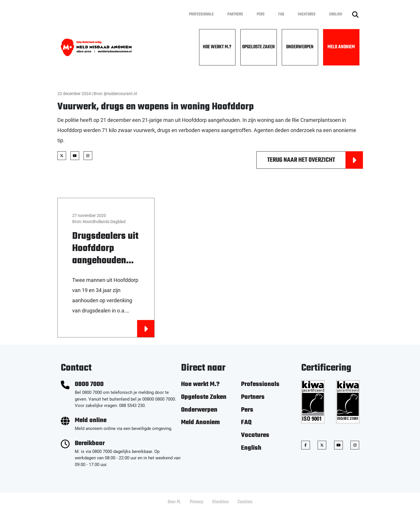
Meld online (91, 421)
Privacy (197, 502)
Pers (261, 14)
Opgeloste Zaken (258, 47)
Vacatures (307, 14)
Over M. (174, 502)
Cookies (245, 502)
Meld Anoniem (341, 47)
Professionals (201, 14)
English (336, 14)
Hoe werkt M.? (217, 47)
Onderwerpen (300, 47)
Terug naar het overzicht (315, 160)
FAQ (281, 14)
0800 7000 (89, 384)
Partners (235, 14)
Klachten (220, 502)
